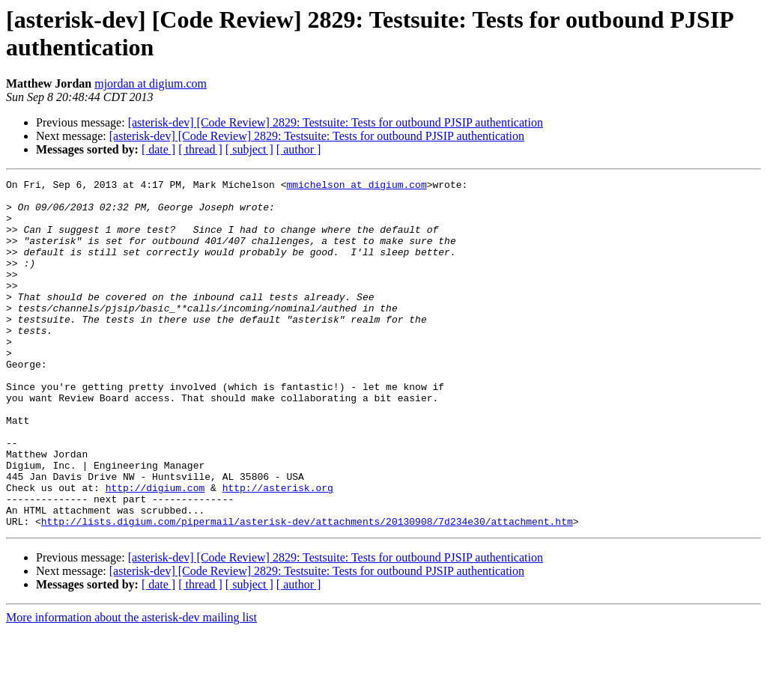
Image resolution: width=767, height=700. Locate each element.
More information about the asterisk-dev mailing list (131, 687)
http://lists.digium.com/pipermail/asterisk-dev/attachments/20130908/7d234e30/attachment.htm (307, 591)
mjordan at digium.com (151, 83)
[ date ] (158, 149)
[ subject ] (249, 149)
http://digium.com (155, 550)
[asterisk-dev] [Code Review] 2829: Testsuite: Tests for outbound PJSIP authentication (336, 122)
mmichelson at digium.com (356, 186)
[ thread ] (200, 149)
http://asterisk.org (278, 550)
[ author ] (299, 149)
